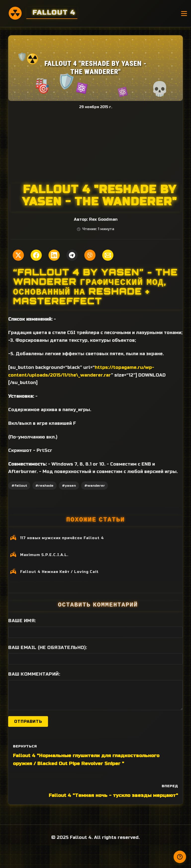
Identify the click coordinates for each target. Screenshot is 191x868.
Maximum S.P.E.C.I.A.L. (44, 555)
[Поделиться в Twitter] (18, 255)
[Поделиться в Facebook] (36, 255)
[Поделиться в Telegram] (72, 255)
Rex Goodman (103, 219)
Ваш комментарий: (34, 674)
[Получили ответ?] (180, 857)
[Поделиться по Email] (108, 255)
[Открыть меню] (184, 14)
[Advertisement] (95, 146)
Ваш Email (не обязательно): (48, 648)
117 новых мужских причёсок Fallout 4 (62, 538)
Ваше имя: (22, 621)
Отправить (28, 721)
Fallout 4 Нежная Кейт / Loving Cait (59, 572)
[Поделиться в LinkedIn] (54, 255)
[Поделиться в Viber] (90, 255)
